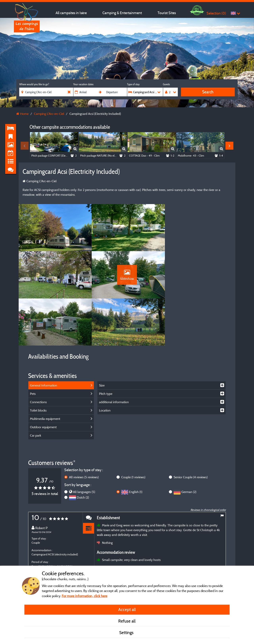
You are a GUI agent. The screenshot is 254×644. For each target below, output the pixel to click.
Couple (133, 431)
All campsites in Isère (71, 13)
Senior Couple (191, 431)
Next (229, 146)
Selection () (216, 13)
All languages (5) (84, 446)
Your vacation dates (83, 84)
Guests (166, 84)
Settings (127, 632)
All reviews (84, 431)
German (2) (189, 446)
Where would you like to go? (34, 84)
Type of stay (133, 84)
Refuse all (127, 621)
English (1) (136, 446)
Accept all (127, 609)
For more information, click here (85, 596)
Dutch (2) (83, 451)
